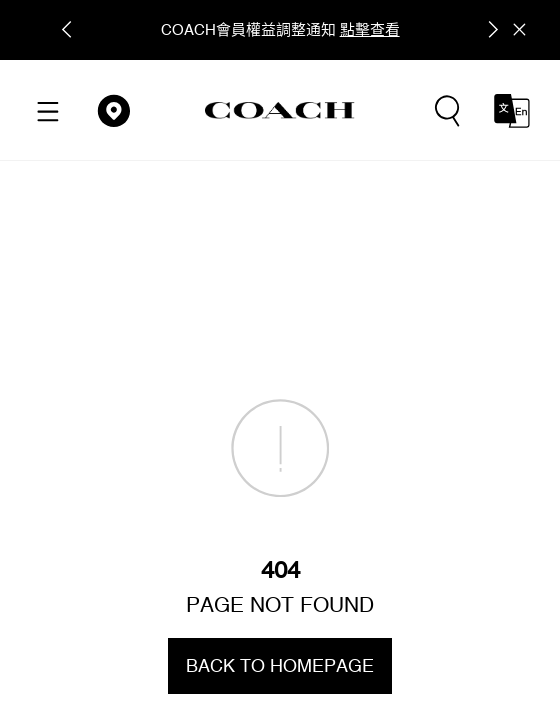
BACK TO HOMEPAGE (280, 665)
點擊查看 (370, 29)
